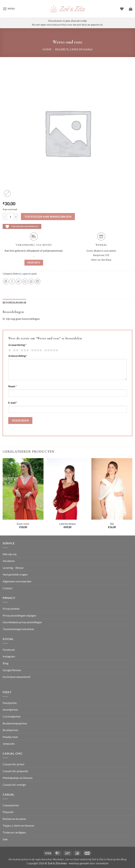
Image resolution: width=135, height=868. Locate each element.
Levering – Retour (13, 568)
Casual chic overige (14, 785)
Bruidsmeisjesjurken (15, 723)
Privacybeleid (11, 609)
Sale (5, 839)
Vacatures (9, 561)
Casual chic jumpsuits (15, 771)
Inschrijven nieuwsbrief (17, 677)
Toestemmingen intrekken (18, 629)
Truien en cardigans (14, 832)
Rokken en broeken (14, 819)
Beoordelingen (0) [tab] (14, 303)
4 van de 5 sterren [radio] (36, 350)
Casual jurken (11, 805)
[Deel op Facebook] (12, 281)
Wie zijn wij (9, 554)
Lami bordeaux (67, 524)
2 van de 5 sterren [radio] (15, 350)
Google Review (12, 670)
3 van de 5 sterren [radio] (24, 350)
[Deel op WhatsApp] (6, 281)
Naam (12, 386)
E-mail (13, 403)
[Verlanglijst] (122, 9)
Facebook (9, 650)
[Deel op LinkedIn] (38, 281)
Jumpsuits (9, 744)
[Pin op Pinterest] (31, 281)
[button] (9, 9)
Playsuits (8, 812)
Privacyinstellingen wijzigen (19, 615)
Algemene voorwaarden (17, 581)
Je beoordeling (18, 356)
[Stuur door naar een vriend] (25, 281)
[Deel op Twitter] (19, 281)
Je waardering (17, 345)
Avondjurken (10, 710)
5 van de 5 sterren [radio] (51, 350)
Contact (8, 588)
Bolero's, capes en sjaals (74, 49)
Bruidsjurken (10, 730)
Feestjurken (10, 703)
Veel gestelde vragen (15, 574)
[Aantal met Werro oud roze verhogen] (16, 217)
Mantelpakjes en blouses (18, 778)
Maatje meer (10, 737)
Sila (112, 524)
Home (47, 49)
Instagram (9, 656)
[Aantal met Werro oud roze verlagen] (5, 217)
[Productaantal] (10, 217)
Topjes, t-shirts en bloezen (18, 825)
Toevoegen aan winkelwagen (48, 217)
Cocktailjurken (12, 716)
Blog (6, 663)
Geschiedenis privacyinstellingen (22, 622)
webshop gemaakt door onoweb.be (89, 863)
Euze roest (23, 524)
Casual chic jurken (13, 764)
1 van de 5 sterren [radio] (9, 350)
